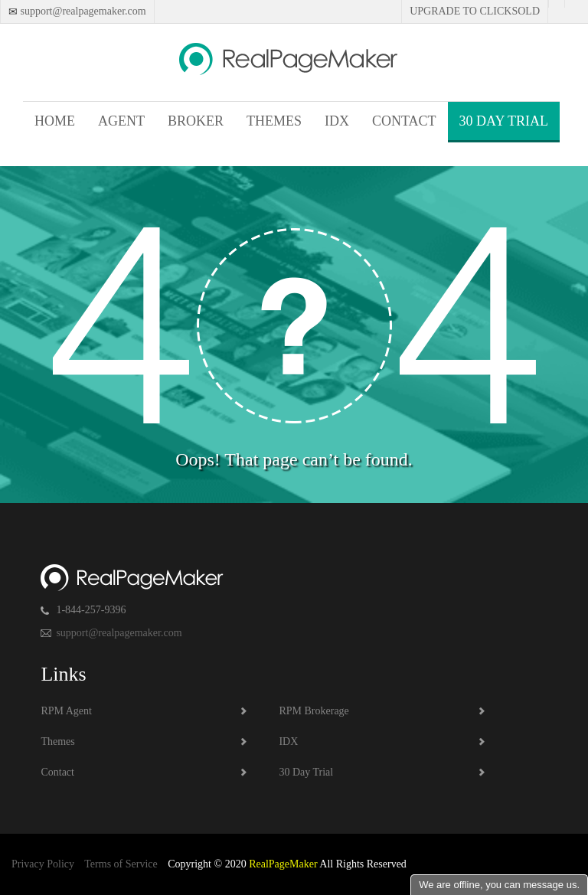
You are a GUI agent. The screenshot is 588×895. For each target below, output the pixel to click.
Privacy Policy (43, 864)
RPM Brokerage (314, 711)
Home (55, 121)
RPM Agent (66, 711)
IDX (337, 121)
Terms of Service (121, 864)
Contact (404, 121)
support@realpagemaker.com (82, 11)
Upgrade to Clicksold (475, 11)
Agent (121, 121)
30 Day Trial (504, 121)
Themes (274, 121)
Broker (196, 121)
